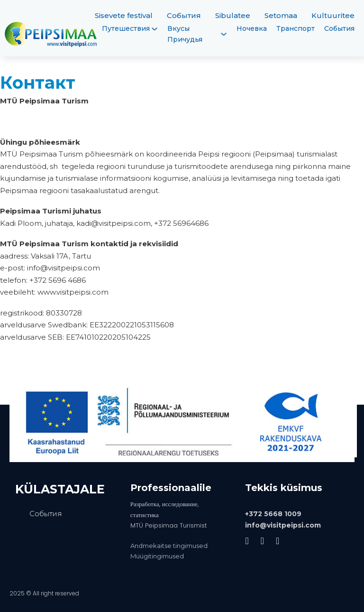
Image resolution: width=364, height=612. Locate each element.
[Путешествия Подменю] (155, 29)
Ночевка (252, 28)
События (184, 15)
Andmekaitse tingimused (169, 546)
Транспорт (296, 28)
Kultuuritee (333, 15)
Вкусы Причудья (185, 34)
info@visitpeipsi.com (283, 525)
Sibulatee (233, 15)
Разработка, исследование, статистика (164, 509)
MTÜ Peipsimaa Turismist (168, 525)
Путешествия (126, 28)
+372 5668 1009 (273, 514)
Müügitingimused (157, 556)
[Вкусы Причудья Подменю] (224, 34)
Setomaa (281, 15)
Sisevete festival (124, 15)
